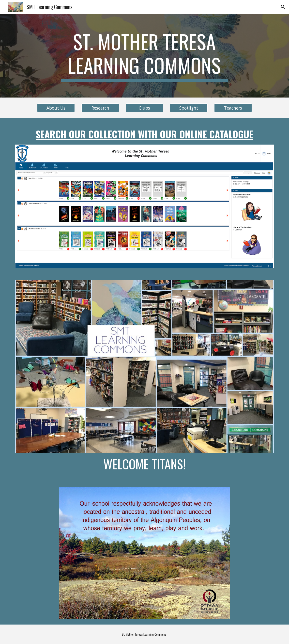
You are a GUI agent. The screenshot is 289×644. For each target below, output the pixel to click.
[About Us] (56, 108)
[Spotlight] (189, 108)
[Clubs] (144, 108)
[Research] (100, 108)
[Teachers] (233, 108)
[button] (283, 7)
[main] (144, 56)
